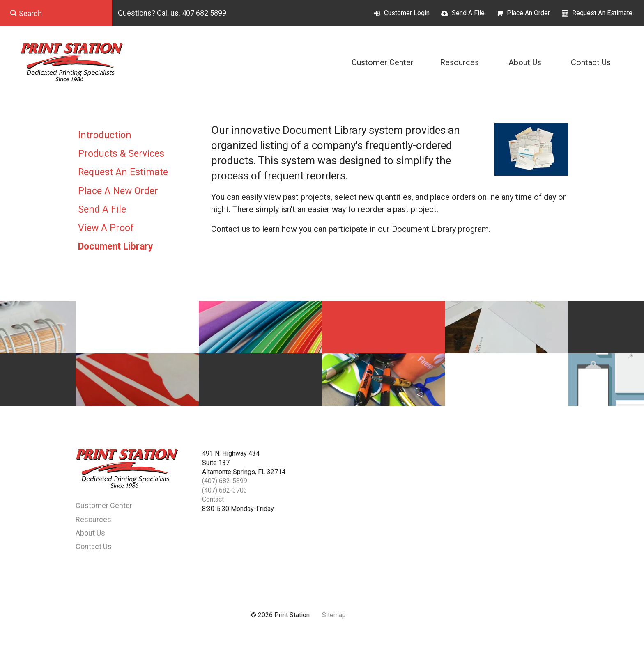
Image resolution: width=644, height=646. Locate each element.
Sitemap (334, 615)
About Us (525, 62)
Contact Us (591, 62)
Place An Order (528, 13)
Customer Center (383, 62)
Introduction (105, 135)
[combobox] (56, 13)
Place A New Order (118, 191)
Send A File (468, 13)
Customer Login (407, 13)
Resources (459, 62)
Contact (213, 499)
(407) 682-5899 (225, 481)
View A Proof (106, 228)
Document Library (116, 246)
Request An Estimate (602, 13)
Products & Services (121, 154)
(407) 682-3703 (225, 490)
